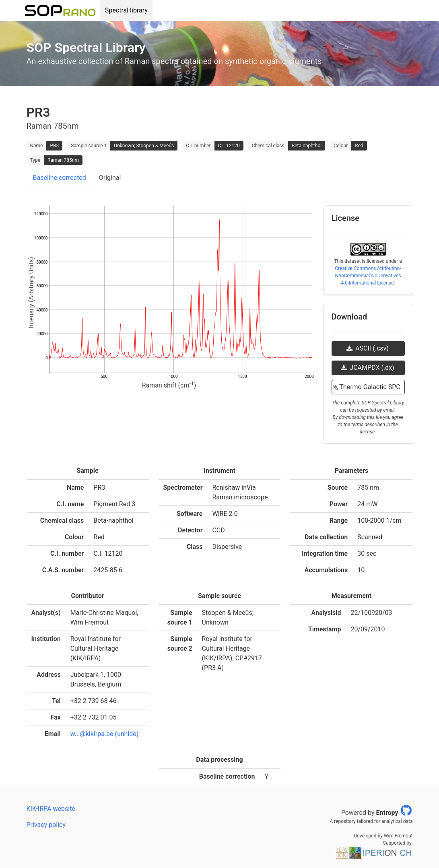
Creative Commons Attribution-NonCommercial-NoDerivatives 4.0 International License (368, 276)
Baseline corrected (60, 178)
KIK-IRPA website (51, 809)
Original (110, 178)
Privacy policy (46, 825)
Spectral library (126, 10)
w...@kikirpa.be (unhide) (105, 734)
